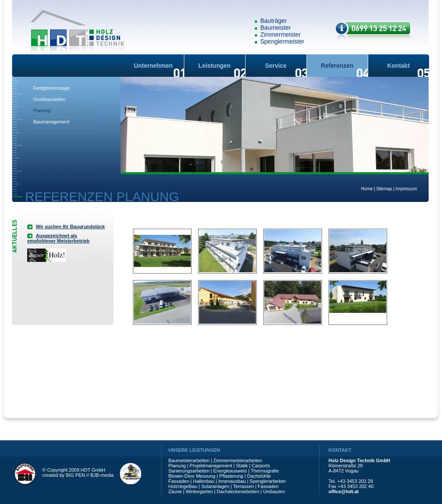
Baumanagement (51, 122)
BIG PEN (75, 475)
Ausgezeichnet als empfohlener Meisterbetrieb (58, 238)
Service (276, 66)
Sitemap (384, 189)
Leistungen (215, 66)
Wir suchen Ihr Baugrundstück (70, 227)
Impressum (406, 189)
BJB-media (102, 475)
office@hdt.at (344, 491)
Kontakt (398, 66)
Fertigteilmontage (52, 88)
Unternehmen (153, 66)
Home (367, 189)
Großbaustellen (49, 99)
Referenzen (337, 66)
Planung (42, 110)
